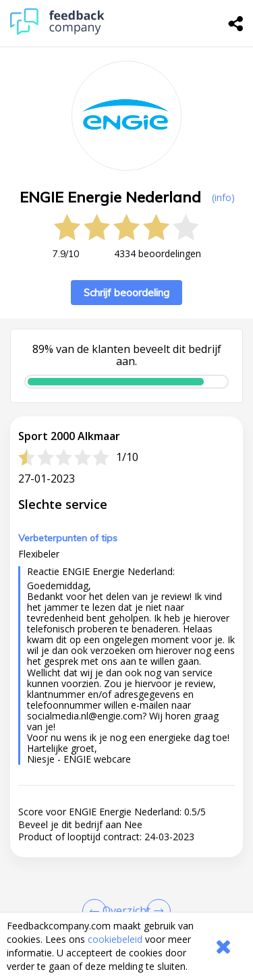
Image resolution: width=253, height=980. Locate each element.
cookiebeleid (115, 939)
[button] (126, 890)
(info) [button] (223, 197)
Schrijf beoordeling (126, 293)
